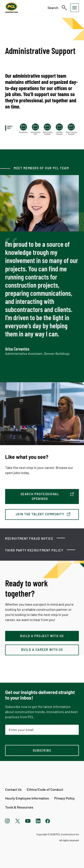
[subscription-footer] (42, 751)
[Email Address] (42, 730)
